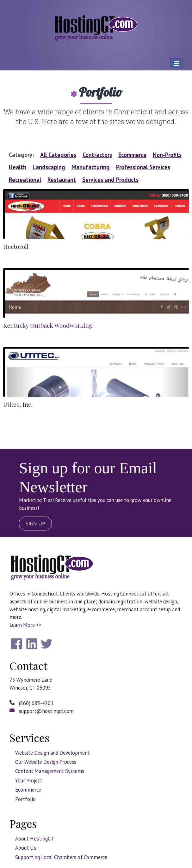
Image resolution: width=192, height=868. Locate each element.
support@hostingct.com (42, 711)
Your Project (29, 781)
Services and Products (110, 180)
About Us (26, 848)
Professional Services (143, 167)
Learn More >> (25, 625)
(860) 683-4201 (31, 703)
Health (18, 167)
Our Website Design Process (46, 762)
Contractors (97, 155)
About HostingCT (35, 839)
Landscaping (49, 167)
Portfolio (25, 799)
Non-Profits (167, 155)
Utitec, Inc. (18, 404)
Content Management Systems (50, 771)
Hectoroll (16, 246)
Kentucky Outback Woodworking (48, 325)
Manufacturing (91, 167)
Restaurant (62, 180)
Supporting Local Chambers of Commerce (61, 857)
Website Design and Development (53, 753)
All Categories (58, 155)
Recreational (25, 180)
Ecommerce (132, 155)
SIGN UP (35, 524)
